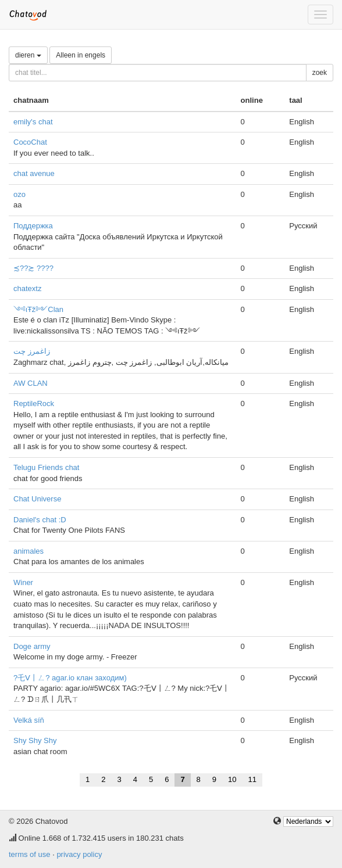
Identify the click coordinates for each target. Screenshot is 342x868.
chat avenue (34, 173)
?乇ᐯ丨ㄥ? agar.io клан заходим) (70, 678)
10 (232, 779)
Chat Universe (37, 499)
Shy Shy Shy (35, 740)
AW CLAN (31, 383)
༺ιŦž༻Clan (38, 309)
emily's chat (33, 122)
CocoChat (30, 142)
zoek (320, 73)
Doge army (32, 646)
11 (252, 779)
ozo (19, 194)
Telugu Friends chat (46, 467)
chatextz (27, 288)
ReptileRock (34, 403)
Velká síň (29, 720)
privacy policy (79, 854)
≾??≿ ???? (33, 268)
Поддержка (33, 226)
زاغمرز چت (32, 351)
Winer (23, 582)
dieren (28, 55)
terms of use (30, 854)
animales (28, 551)
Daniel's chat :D (40, 520)
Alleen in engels (81, 55)
